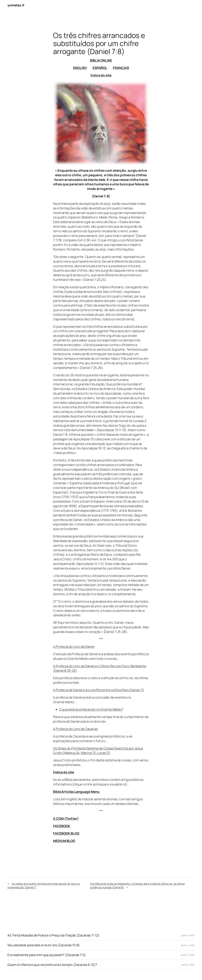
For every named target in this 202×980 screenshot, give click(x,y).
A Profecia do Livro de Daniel (74, 647)
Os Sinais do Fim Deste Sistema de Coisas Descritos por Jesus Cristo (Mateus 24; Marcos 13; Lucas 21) (98, 751)
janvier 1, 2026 (188, 965)
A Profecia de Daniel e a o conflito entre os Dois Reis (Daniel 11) (99, 690)
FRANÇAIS (121, 68)
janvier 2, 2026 (188, 955)
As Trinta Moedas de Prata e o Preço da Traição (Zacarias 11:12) (54, 935)
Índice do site (101, 75)
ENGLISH (80, 68)
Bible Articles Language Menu (76, 792)
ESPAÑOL (100, 68)
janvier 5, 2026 (188, 935)
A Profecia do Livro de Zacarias (75, 729)
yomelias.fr (16, 5)
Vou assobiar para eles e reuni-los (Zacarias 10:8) (44, 945)
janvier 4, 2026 (188, 945)
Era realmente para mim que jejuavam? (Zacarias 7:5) (47, 955)
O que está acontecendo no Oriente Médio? (91, 709)
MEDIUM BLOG (64, 841)
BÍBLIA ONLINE (101, 60)
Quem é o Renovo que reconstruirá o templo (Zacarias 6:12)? (52, 965)
